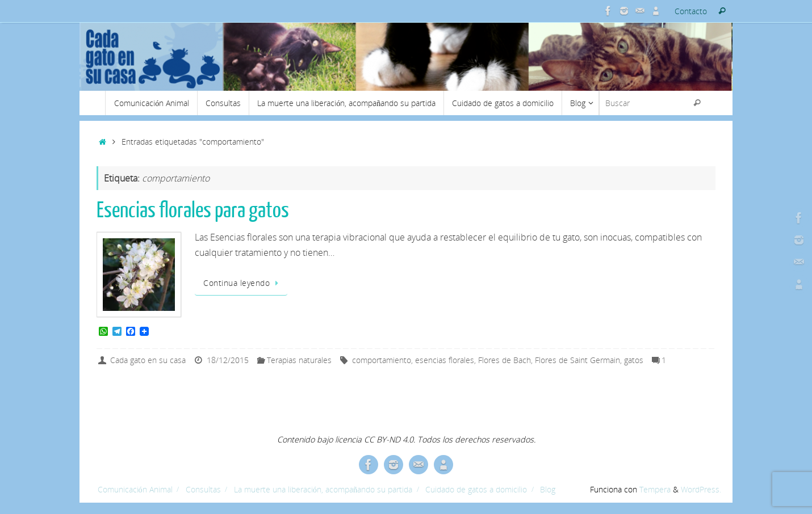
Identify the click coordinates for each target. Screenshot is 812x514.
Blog (548, 489)
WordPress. (701, 489)
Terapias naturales (299, 360)
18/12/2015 (228, 360)
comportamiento (382, 360)
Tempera (655, 489)
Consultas (203, 489)
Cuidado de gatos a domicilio (476, 489)
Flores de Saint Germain (577, 360)
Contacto (691, 11)
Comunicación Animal (135, 489)
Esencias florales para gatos (193, 210)
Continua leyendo (243, 283)
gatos (634, 360)
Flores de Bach (505, 360)
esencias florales (445, 360)
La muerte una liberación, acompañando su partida (323, 489)
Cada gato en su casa (148, 360)
